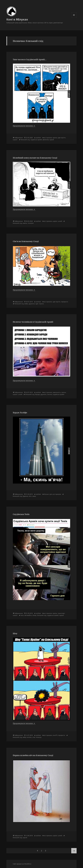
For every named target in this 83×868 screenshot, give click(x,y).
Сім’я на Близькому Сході (26, 241)
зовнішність (57, 392)
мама (34, 496)
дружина (32, 304)
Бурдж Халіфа (20, 413)
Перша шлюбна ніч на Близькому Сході (33, 755)
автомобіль (28, 615)
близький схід (25, 140)
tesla (22, 615)
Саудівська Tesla (21, 514)
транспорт (61, 613)
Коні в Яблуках (17, 19)
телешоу (39, 737)
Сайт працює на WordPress (22, 864)
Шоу (15, 633)
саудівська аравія (36, 140)
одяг (37, 304)
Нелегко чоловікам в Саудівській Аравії (33, 322)
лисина (50, 394)
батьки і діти (48, 494)
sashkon (38, 138)
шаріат (15, 140)
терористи (64, 302)
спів (34, 737)
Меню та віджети (74, 18)
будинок (25, 496)
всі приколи (48, 138)
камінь (25, 223)
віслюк (29, 737)
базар (34, 615)
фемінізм (46, 140)
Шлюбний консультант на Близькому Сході (35, 158)
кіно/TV (55, 735)
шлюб (60, 221)
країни (55, 138)
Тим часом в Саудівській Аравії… (30, 59)
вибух (26, 304)
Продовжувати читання (24, 126)
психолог (31, 223)
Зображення (19, 138)
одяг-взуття (62, 138)
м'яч (30, 496)
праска (41, 304)
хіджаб (52, 140)
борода (37, 394)
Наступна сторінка (74, 851)
